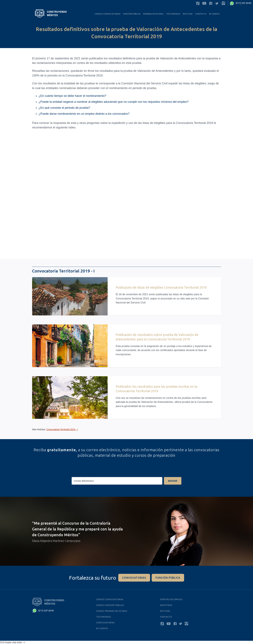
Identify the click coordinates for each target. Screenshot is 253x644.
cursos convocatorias (110, 599)
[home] (51, 13)
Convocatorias (105, 623)
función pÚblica (168, 578)
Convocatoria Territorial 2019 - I (62, 429)
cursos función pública (110, 605)
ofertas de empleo (171, 599)
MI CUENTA (214, 14)
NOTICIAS (165, 611)
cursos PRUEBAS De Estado (112, 611)
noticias (188, 14)
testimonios (173, 14)
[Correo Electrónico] (117, 481)
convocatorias (134, 578)
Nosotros (166, 605)
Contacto (201, 14)
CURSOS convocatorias (108, 14)
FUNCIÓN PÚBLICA (132, 14)
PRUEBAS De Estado (153, 14)
